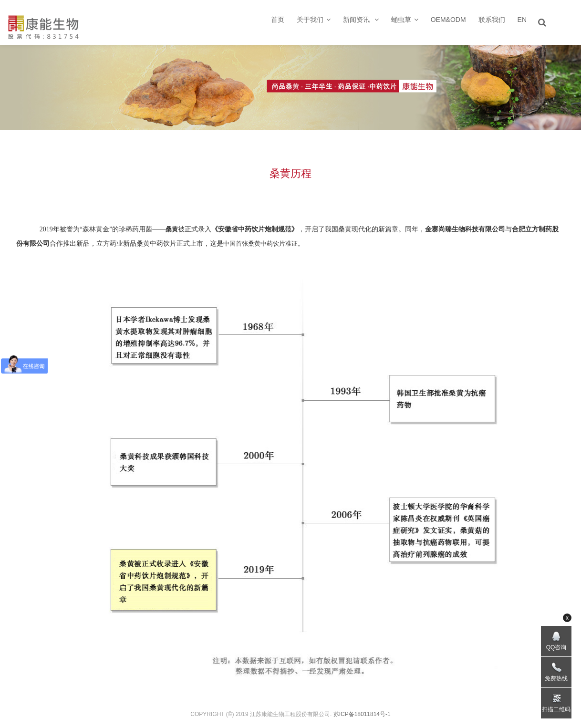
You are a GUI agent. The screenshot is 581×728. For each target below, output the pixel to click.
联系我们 (492, 20)
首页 (278, 20)
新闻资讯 (361, 20)
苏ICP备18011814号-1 (362, 714)
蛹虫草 (405, 20)
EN (522, 20)
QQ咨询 (556, 647)
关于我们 (314, 20)
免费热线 (556, 678)
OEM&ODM (448, 20)
